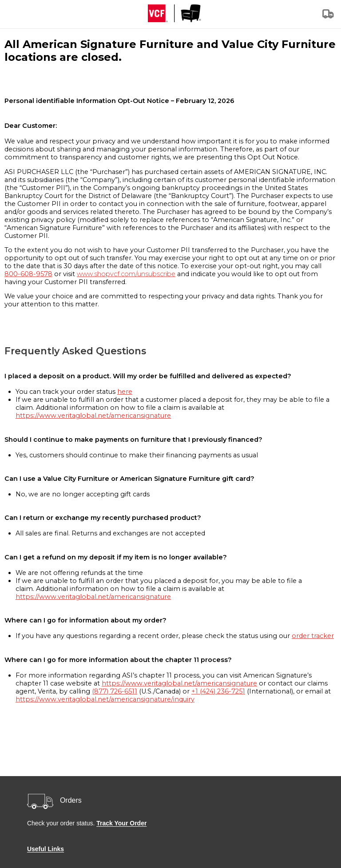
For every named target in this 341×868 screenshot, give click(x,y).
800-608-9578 (28, 274)
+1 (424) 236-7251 (218, 691)
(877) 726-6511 (115, 691)
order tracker (313, 636)
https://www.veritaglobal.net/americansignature (93, 416)
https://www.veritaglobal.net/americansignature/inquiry (105, 699)
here (125, 392)
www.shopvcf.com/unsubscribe (126, 274)
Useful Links (46, 849)
